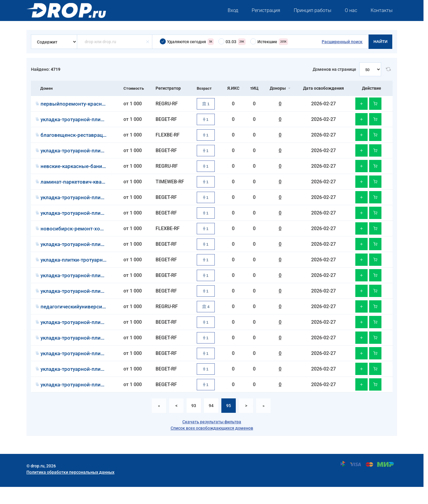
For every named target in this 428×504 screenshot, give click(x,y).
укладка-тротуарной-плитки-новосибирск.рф (98, 352)
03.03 (232, 42)
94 (211, 423)
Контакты (382, 10)
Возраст (205, 88)
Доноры (279, 88)
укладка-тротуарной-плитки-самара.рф (91, 220)
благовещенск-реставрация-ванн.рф (88, 137)
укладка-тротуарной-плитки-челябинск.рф (95, 302)
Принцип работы (313, 10)
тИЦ (256, 88)
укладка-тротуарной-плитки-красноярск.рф (96, 335)
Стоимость (134, 88)
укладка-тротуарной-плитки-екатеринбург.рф (99, 368)
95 (229, 423)
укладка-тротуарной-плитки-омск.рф (88, 154)
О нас (351, 10)
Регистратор (169, 88)
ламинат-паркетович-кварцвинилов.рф (91, 187)
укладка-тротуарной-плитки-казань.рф (91, 203)
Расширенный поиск (342, 42)
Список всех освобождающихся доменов (212, 445)
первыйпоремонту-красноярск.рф (84, 104)
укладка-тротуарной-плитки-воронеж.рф (93, 253)
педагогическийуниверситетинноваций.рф (95, 319)
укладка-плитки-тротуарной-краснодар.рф (95, 269)
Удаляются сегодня (187, 42)
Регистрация (266, 10)
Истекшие (269, 42)
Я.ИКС (235, 88)
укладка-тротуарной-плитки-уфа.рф (87, 121)
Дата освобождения (324, 88)
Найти (380, 42)
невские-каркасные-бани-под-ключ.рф (90, 170)
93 (194, 423)
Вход (233, 10)
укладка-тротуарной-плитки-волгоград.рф (95, 286)
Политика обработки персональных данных (70, 489)
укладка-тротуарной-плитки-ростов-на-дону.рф (101, 385)
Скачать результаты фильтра (212, 439)
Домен (47, 88)
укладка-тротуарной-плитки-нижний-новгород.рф (104, 401)
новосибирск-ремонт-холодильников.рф (92, 236)
